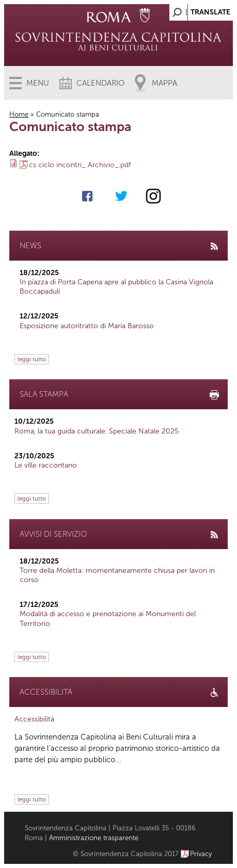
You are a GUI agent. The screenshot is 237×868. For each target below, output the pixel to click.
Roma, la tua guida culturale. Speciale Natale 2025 (97, 431)
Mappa (164, 83)
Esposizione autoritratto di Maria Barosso (87, 326)
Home (19, 114)
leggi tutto (32, 359)
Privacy (201, 854)
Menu (38, 83)
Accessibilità (34, 719)
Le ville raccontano (46, 465)
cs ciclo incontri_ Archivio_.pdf (80, 165)
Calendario (100, 83)
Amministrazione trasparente (94, 838)
